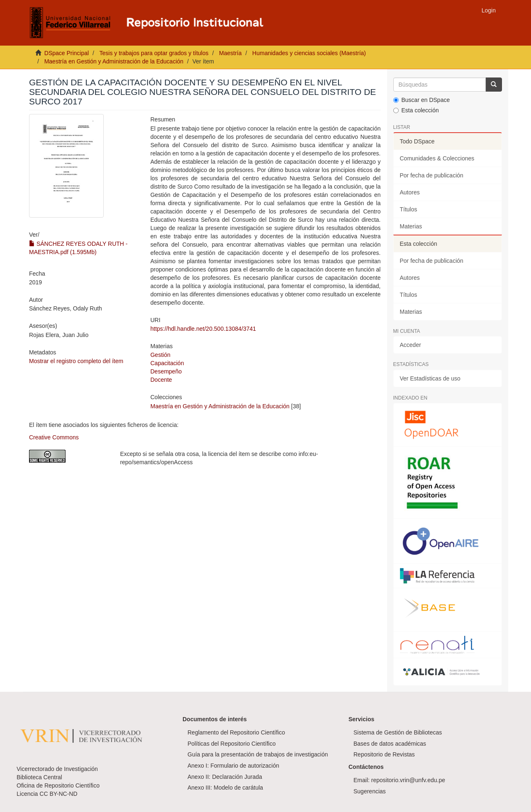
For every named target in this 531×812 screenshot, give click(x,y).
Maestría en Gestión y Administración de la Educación (114, 61)
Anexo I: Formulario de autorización (233, 766)
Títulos (409, 209)
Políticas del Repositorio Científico (231, 744)
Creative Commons (54, 437)
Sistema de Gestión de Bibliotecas (398, 732)
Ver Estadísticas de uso (430, 378)
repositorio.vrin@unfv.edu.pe (408, 780)
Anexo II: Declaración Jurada (225, 777)
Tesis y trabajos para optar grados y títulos (154, 53)
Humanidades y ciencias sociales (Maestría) (309, 53)
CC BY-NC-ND (58, 794)
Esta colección (416, 110)
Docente (161, 380)
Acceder (410, 345)
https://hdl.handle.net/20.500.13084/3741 (203, 329)
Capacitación (167, 363)
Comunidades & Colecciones (437, 158)
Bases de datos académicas (390, 744)
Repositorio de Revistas (384, 754)
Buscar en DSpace (422, 100)
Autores (410, 192)
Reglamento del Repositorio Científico (236, 732)
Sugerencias (370, 791)
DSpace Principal (67, 53)
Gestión (160, 355)
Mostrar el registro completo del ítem (76, 361)
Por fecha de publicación (432, 175)
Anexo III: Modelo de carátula (225, 788)
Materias (411, 226)
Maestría (230, 53)
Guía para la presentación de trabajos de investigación (258, 754)
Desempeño (166, 371)
